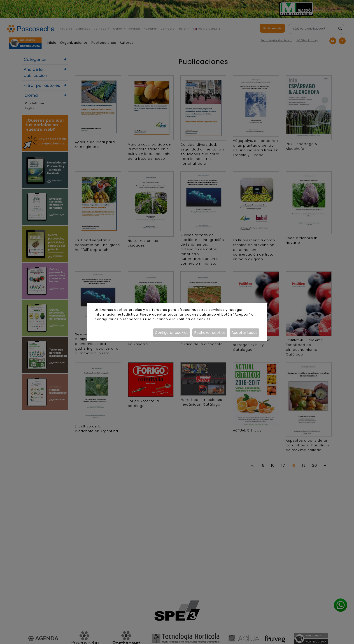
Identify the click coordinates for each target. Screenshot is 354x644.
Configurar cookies (172, 333)
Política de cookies (194, 319)
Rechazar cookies (210, 333)
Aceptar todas (244, 333)
